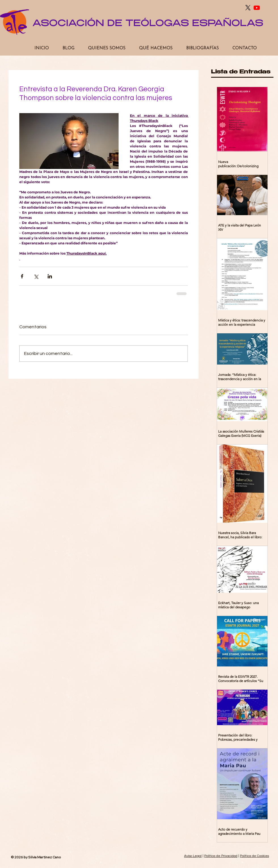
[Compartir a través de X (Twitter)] (36, 276)
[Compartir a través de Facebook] (22, 276)
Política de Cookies (254, 856)
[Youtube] (257, 8)
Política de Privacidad (221, 856)
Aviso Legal (193, 856)
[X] (248, 8)
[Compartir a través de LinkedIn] (50, 276)
